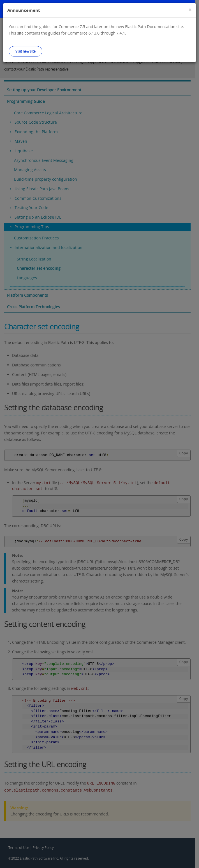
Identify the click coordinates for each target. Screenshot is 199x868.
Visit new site (26, 51)
